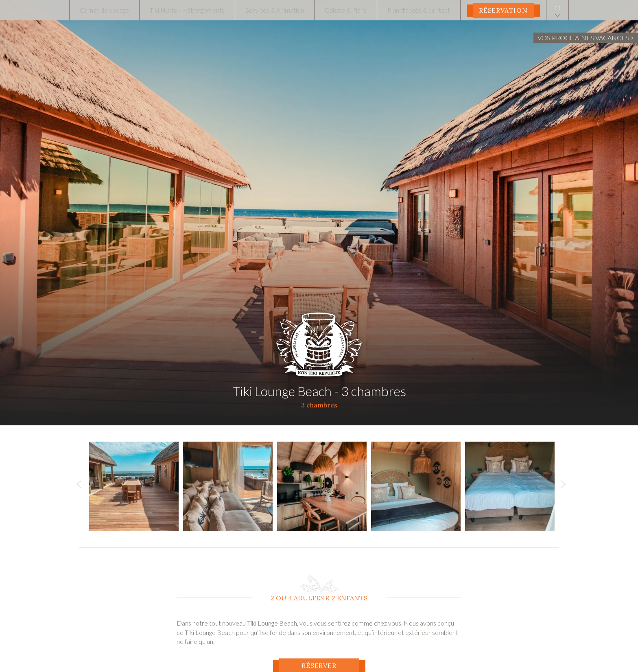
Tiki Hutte (319, 341)
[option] (136, 486)
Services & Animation (275, 10)
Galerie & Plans (346, 10)
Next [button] (563, 486)
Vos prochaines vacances (583, 38)
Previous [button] (79, 486)
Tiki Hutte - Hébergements (187, 10)
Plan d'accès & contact (419, 10)
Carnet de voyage (104, 10)
